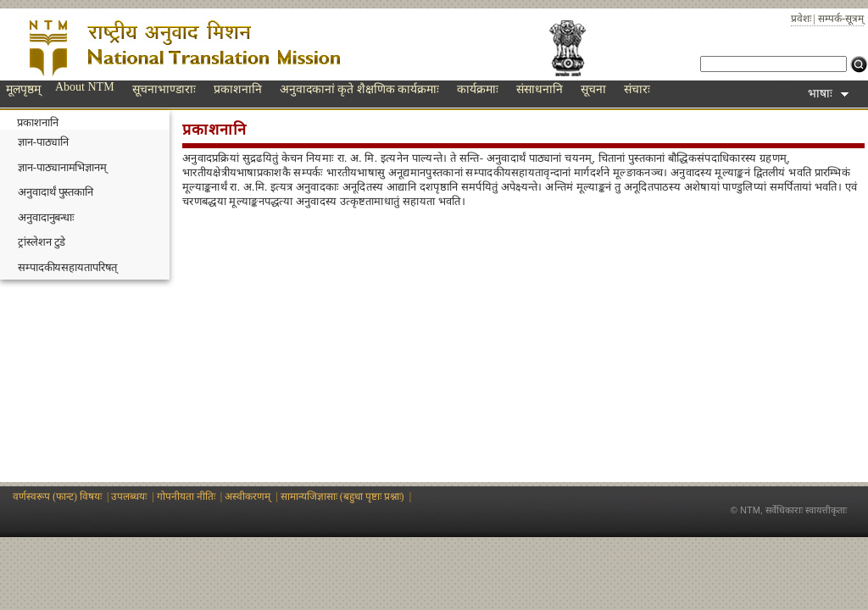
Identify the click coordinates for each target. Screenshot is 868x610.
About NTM (85, 87)
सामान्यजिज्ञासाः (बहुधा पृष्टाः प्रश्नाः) (342, 496)
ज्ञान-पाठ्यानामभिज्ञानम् (62, 167)
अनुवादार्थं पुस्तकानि (56, 192)
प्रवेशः (801, 19)
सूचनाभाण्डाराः (164, 89)
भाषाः (829, 94)
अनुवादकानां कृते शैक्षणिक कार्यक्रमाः (360, 89)
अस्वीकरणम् (248, 496)
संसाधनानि (540, 89)
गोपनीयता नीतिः (186, 496)
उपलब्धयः (129, 496)
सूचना (593, 89)
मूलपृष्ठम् (23, 89)
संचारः (637, 89)
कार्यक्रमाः (478, 89)
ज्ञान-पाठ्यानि (43, 142)
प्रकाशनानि (238, 89)
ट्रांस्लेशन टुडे (42, 242)
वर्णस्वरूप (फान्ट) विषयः (57, 496)
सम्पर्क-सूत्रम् (841, 19)
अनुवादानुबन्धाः (46, 217)
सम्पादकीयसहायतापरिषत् (67, 267)
